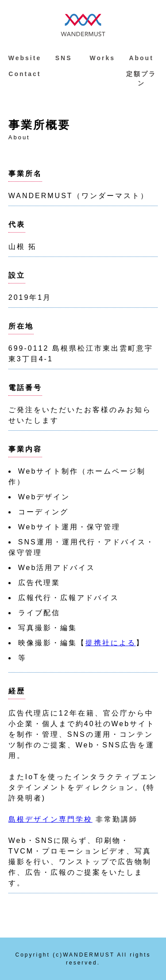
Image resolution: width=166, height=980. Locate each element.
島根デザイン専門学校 (50, 819)
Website (25, 58)
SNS (64, 58)
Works (103, 58)
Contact (25, 74)
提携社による (111, 643)
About (141, 58)
